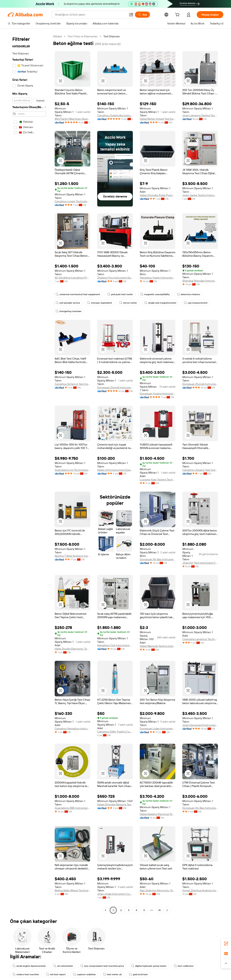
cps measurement (196, 303)
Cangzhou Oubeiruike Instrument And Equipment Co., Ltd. (115, 115)
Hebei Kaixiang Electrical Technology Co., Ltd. (158, 814)
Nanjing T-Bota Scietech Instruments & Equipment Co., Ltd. (72, 556)
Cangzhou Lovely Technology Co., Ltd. (72, 201)
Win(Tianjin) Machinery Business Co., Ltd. (72, 119)
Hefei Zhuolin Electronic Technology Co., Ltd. (72, 649)
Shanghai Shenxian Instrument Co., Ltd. (200, 281)
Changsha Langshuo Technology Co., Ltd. (200, 639)
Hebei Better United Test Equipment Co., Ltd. (158, 119)
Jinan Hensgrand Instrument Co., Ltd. (200, 725)
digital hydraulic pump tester (149, 966)
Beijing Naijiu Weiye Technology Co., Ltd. (72, 890)
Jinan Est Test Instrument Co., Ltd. (200, 563)
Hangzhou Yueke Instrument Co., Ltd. (158, 278)
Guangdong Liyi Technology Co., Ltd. (72, 470)
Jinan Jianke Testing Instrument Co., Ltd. (200, 195)
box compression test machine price (102, 966)
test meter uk (112, 974)
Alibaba (57, 36)
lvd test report (56, 974)
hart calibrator (184, 966)
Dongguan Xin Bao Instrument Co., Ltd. (158, 559)
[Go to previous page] (105, 910)
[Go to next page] (167, 910)
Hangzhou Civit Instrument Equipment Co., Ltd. (115, 645)
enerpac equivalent (100, 303)
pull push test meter (120, 294)
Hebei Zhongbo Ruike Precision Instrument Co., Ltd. (158, 195)
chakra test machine (26, 974)
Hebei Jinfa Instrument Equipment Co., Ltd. (115, 470)
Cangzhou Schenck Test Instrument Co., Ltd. (72, 384)
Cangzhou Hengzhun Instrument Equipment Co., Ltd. (72, 729)
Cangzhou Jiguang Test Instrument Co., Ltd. (200, 470)
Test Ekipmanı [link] (112, 36)
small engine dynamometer (29, 966)
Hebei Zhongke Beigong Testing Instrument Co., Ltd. (115, 804)
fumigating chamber (69, 311)
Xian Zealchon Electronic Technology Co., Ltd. (158, 890)
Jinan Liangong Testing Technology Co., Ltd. (200, 115)
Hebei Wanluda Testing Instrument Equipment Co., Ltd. (158, 646)
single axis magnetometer (160, 303)
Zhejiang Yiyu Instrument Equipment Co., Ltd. (115, 278)
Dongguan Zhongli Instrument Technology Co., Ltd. (115, 387)
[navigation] (29, 474)
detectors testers (188, 294)
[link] (226, 943)
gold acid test (138, 974)
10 (159, 910)
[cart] (178, 15)
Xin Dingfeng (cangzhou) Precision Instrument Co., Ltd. (72, 278)
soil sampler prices (68, 303)
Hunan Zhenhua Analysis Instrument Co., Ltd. (200, 890)
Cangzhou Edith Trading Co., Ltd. (115, 732)
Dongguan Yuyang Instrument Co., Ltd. (158, 394)
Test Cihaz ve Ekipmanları (83, 36)
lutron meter (128, 303)
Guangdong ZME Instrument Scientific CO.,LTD (72, 808)
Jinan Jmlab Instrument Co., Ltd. (115, 894)
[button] (131, 15)
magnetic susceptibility (155, 294)
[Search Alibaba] (90, 15)
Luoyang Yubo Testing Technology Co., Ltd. (158, 480)
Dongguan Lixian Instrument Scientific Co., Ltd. (158, 729)
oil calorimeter (63, 966)
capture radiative (84, 974)
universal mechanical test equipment (78, 294)
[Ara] (142, 15)
